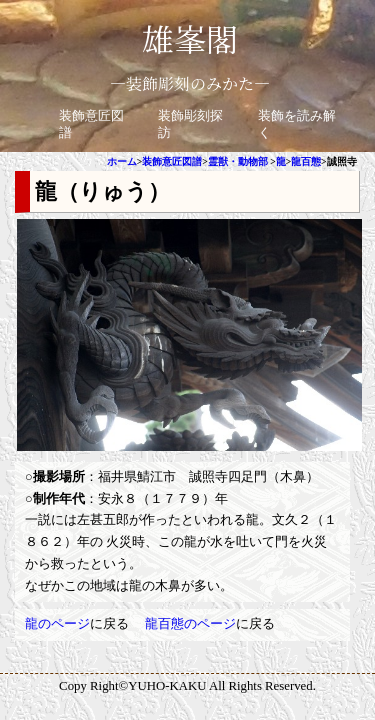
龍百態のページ (190, 624)
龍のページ (57, 624)
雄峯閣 (190, 38)
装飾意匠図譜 (172, 161)
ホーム (122, 161)
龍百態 (306, 161)
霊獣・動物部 (238, 161)
